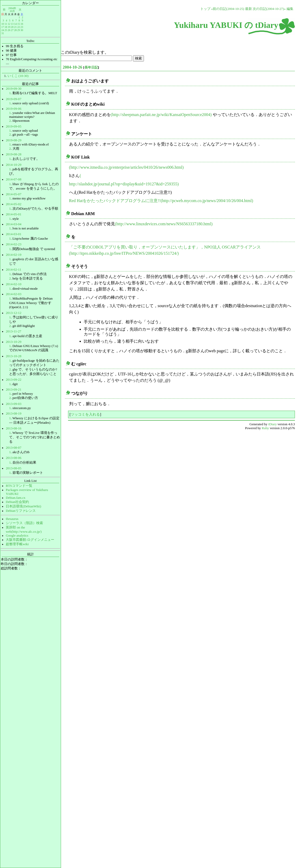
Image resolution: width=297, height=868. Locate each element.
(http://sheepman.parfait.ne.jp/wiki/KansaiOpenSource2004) (161, 115)
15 (19, 24)
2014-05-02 (14, 204)
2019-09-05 (14, 126)
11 (6, 24)
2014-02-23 (14, 244)
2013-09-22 (14, 380)
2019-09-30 (14, 89)
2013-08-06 (14, 458)
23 (22, 27)
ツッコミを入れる (85, 414)
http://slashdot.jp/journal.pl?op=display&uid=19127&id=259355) (124, 184)
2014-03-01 (14, 234)
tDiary (273, 424)
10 (3, 24)
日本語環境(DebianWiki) (23, 506)
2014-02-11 (13, 270)
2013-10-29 (14, 342)
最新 (248, 9)
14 (15, 24)
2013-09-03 (14, 404)
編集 (290, 9)
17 (3, 27)
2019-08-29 (14, 140)
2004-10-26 (73, 67)
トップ (205, 9)
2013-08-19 (14, 414)
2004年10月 (12, 10)
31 (3, 33)
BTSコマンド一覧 (19, 486)
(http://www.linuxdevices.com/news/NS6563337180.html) (164, 224)
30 (22, 30)
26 (9, 30)
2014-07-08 (14, 179)
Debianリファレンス (21, 511)
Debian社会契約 (17, 502)
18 (6, 27)
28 (15, 30)
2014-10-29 (14, 165)
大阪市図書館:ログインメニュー (30, 540)
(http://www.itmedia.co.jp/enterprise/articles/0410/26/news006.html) (126, 167)
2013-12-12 (14, 313)
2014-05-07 (14, 194)
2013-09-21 (14, 390)
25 (6, 30)
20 (12, 27)
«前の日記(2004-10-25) (228, 9)
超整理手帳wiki (17, 544)
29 (19, 30)
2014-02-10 (14, 284)
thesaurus (12, 519)
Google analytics (17, 536)
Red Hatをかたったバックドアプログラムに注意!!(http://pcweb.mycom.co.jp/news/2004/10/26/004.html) (161, 201)
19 (9, 27)
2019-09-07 (14, 99)
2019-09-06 (14, 109)
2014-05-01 (14, 214)
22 (19, 27)
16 (22, 24)
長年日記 (91, 67)
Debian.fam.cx (16, 498)
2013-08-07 (14, 448)
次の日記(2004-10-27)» (269, 9)
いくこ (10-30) (18, 76)
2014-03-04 (14, 224)
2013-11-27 (13, 331)
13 (12, 24)
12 (9, 24)
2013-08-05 (14, 468)
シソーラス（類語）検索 (24, 523)
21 (15, 27)
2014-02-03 (14, 294)
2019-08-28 (14, 154)
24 (3, 30)
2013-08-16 (14, 428)
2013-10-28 (14, 356)
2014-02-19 (14, 255)
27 (12, 30)
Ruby (265, 428)
